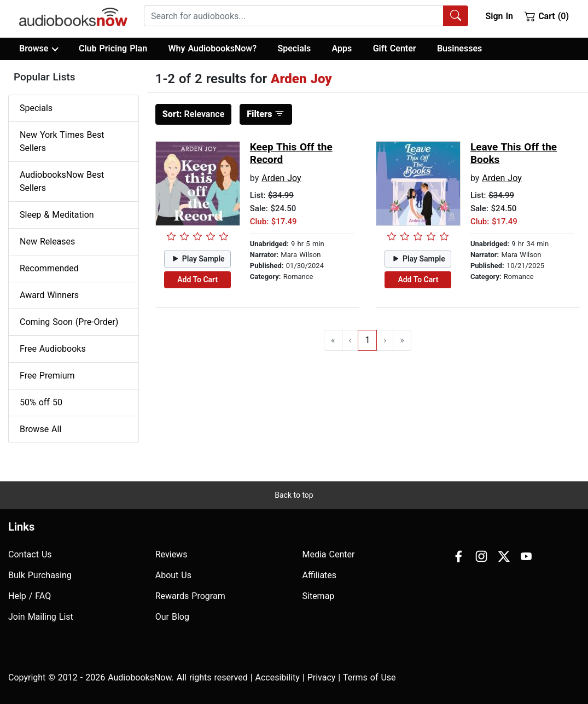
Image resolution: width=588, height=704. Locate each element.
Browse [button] (39, 49)
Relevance (194, 114)
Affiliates (320, 575)
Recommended (49, 268)
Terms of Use (369, 677)
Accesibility (278, 677)
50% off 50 (41, 402)
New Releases (47, 242)
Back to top (294, 495)
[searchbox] (294, 16)
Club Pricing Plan (113, 48)
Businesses (459, 48)
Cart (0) (547, 16)
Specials (294, 48)
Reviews (171, 554)
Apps (342, 48)
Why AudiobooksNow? (213, 48)
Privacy (322, 677)
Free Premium (47, 376)
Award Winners (49, 295)
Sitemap (319, 596)
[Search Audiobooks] (456, 16)
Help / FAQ (30, 596)
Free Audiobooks (53, 349)
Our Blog (172, 617)
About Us (173, 575)
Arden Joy (281, 178)
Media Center (329, 554)
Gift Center (395, 48)
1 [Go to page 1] (367, 340)
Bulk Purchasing (40, 575)
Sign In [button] (499, 16)
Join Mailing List (41, 617)
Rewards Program (190, 596)
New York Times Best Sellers (62, 141)
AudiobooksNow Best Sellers (62, 181)
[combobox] (306, 16)
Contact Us (30, 554)
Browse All (40, 429)
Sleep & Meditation (57, 215)
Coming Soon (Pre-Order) (69, 322)
